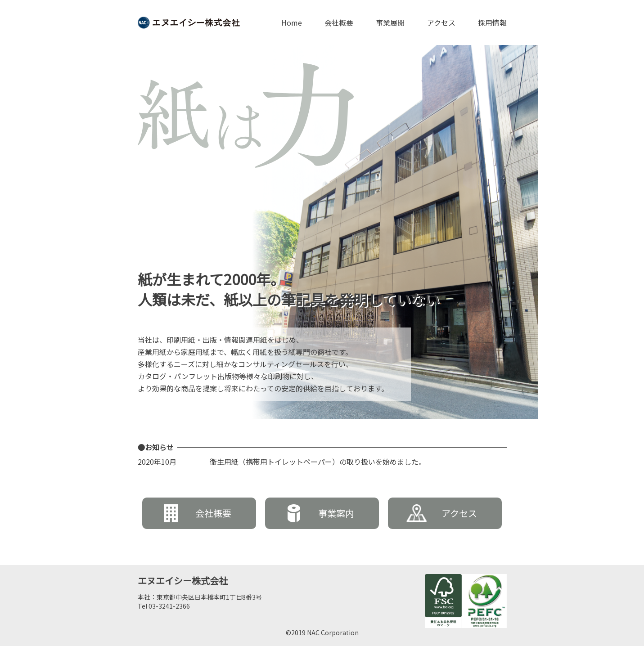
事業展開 (390, 22)
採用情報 (492, 22)
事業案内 (321, 513)
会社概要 (339, 22)
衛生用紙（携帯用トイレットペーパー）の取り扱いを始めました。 (318, 462)
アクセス (441, 22)
